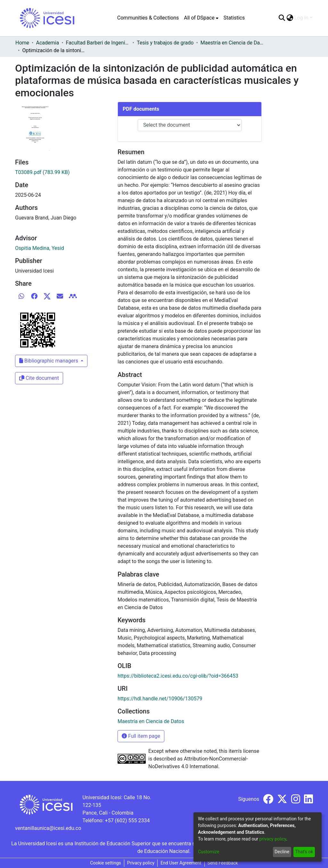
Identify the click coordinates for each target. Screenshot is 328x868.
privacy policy (273, 839)
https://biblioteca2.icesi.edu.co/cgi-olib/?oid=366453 (178, 676)
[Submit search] (282, 18)
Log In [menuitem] (301, 18)
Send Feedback (223, 863)
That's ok (304, 852)
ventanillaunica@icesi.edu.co (48, 828)
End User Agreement (181, 863)
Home (22, 43)
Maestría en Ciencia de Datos (233, 43)
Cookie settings (106, 863)
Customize (209, 852)
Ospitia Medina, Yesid (40, 248)
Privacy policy (141, 863)
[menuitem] (201, 18)
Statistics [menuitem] (234, 18)
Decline (282, 852)
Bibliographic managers (49, 361)
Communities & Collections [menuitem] (148, 18)
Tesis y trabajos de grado (165, 43)
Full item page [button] (141, 736)
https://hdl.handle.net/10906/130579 (160, 699)
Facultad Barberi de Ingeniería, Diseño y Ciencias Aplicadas (98, 43)
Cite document (39, 378)
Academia (47, 43)
